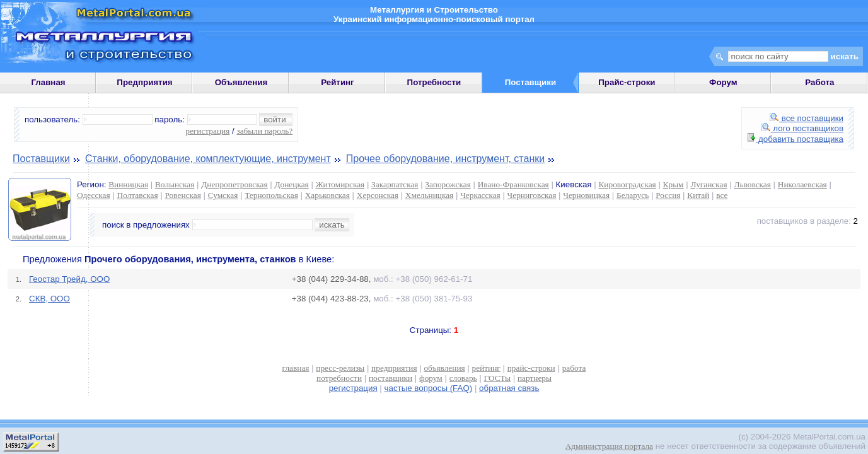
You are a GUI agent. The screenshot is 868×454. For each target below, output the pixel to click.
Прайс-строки (627, 82)
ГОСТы (497, 378)
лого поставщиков (802, 128)
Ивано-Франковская (513, 184)
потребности (339, 378)
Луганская (709, 184)
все (722, 195)
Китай (698, 195)
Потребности (434, 82)
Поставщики (41, 159)
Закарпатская (395, 184)
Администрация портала (609, 446)
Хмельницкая (429, 195)
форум (431, 378)
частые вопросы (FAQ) (429, 388)
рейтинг (486, 368)
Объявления (241, 82)
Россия (668, 195)
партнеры (535, 378)
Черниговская (532, 195)
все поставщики (807, 118)
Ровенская (183, 195)
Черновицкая (586, 195)
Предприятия (144, 82)
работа (574, 368)
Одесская (94, 195)
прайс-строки (531, 368)
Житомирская (340, 184)
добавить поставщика (796, 139)
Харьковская (327, 195)
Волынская (175, 184)
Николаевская (802, 184)
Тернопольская (271, 195)
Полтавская (138, 195)
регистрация (207, 131)
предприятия (394, 368)
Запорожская (448, 184)
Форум (723, 82)
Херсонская (378, 195)
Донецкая (291, 184)
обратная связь (509, 388)
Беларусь (633, 195)
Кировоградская (627, 184)
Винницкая (128, 184)
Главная (48, 82)
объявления (444, 368)
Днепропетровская (234, 184)
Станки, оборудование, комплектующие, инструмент (208, 159)
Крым (674, 184)
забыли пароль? (264, 131)
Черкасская (480, 195)
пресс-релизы (340, 368)
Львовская (752, 184)
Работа (819, 82)
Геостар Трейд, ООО (69, 279)
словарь (463, 378)
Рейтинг (338, 82)
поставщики (391, 378)
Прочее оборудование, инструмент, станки (445, 159)
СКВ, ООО (49, 299)
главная (296, 368)
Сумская (223, 195)
